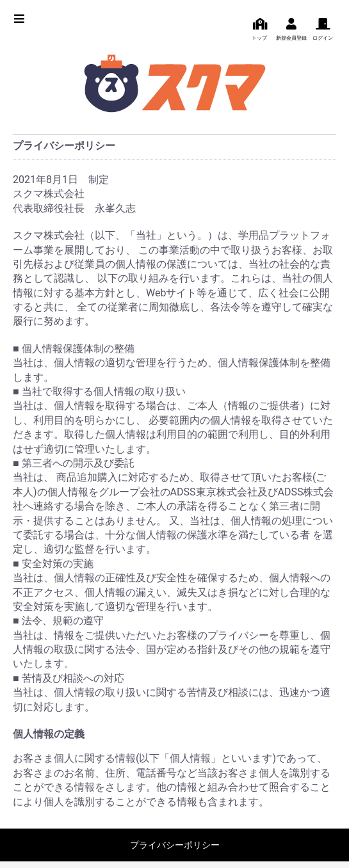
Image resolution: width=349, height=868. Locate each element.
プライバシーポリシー (175, 845)
